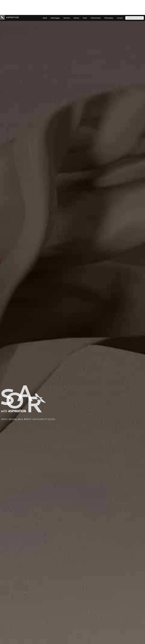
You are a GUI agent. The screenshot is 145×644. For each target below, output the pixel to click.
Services (67, 3)
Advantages (55, 3)
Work (45, 3)
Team (85, 3)
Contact (120, 3)
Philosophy (109, 3)
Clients (76, 3)
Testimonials (96, 3)
